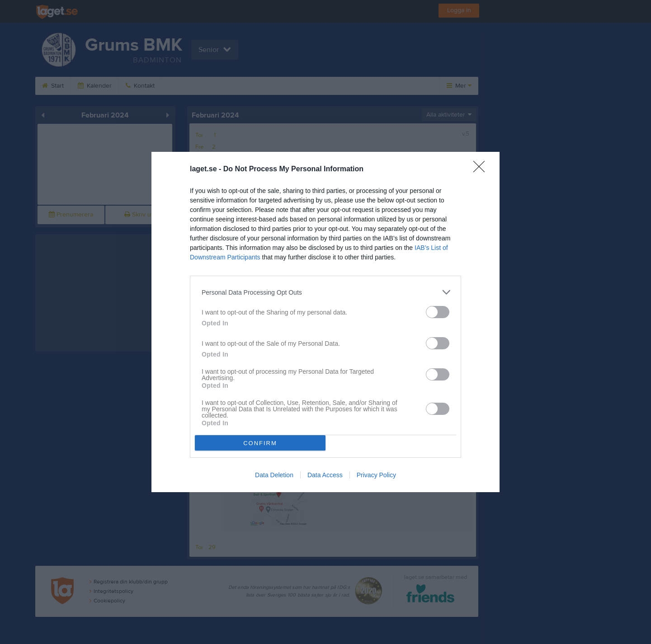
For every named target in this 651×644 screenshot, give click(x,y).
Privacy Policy (376, 475)
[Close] (482, 169)
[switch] (438, 312)
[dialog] (325, 322)
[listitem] (325, 292)
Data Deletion (274, 475)
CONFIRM (260, 443)
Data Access (325, 475)
